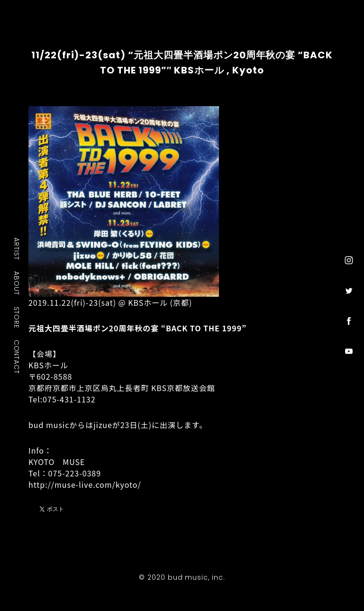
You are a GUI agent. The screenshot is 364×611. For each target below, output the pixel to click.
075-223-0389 (75, 473)
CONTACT (17, 356)
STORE (17, 317)
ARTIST (17, 249)
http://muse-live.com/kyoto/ (85, 484)
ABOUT (17, 283)
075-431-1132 (69, 399)
